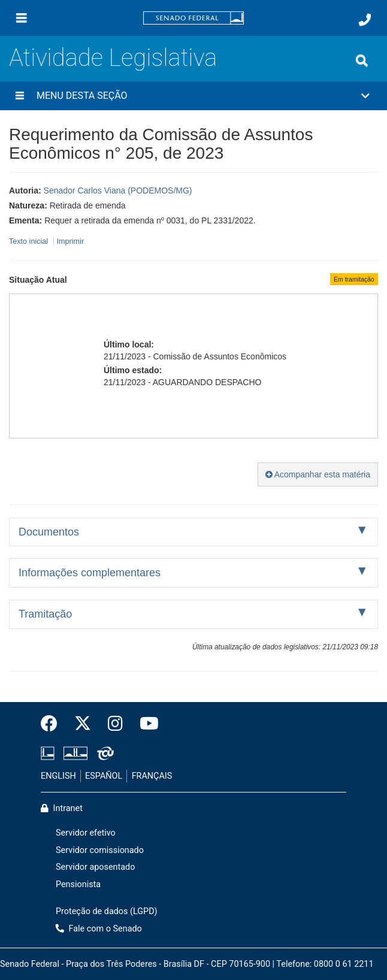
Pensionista (78, 884)
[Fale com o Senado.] (365, 20)
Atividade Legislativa (113, 58)
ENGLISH (58, 776)
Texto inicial (30, 241)
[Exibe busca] (362, 61)
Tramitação (45, 614)
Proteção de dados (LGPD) (107, 911)
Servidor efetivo (86, 833)
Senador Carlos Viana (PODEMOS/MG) (118, 190)
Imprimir (70, 241)
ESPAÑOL (104, 776)
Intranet (62, 808)
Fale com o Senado (99, 929)
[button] (193, 96)
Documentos (49, 532)
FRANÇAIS (152, 776)
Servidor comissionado (100, 850)
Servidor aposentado (95, 867)
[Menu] (22, 18)
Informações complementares (90, 573)
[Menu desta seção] (20, 96)
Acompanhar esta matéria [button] (318, 474)
